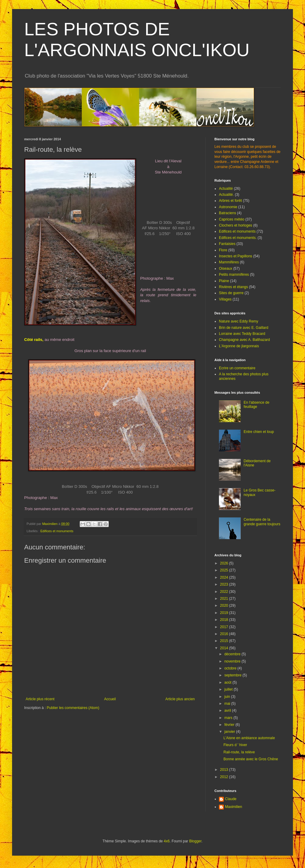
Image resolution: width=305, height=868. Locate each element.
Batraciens (228, 213)
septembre (233, 675)
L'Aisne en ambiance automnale (249, 738)
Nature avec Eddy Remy (239, 321)
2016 (225, 634)
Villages (225, 299)
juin (228, 697)
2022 (225, 592)
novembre (233, 661)
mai (228, 704)
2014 (225, 648)
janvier (230, 732)
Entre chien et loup (259, 432)
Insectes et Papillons (236, 256)
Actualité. (226, 195)
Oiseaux (226, 269)
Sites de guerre (231, 293)
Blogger (195, 841)
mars (229, 718)
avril (228, 711)
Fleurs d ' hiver (235, 745)
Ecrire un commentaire (237, 368)
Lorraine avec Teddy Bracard (242, 334)
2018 (225, 620)
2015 (225, 641)
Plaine (224, 281)
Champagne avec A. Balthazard (244, 340)
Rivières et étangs (233, 287)
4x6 (167, 841)
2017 (225, 627)
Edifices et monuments (57, 531)
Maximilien (234, 807)
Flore (223, 250)
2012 (225, 777)
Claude (231, 799)
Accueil (110, 699)
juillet (229, 689)
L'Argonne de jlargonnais (239, 346)
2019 (225, 613)
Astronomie (228, 207)
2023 (225, 584)
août (228, 682)
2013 (225, 770)
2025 (225, 570)
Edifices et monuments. (238, 238)
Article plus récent (40, 699)
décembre (233, 654)
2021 (225, 599)
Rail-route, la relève (239, 752)
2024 (225, 577)
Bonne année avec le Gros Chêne (251, 759)
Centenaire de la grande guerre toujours (262, 522)
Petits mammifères (234, 275)
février (230, 725)
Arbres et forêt (230, 201)
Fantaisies (227, 244)
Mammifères (229, 262)
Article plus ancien (180, 699)
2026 (225, 563)
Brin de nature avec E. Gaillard (244, 328)
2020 (225, 606)
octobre (231, 668)
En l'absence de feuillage (257, 405)
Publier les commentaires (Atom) (73, 708)
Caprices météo (232, 219)
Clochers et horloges (236, 225)
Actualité (226, 189)
